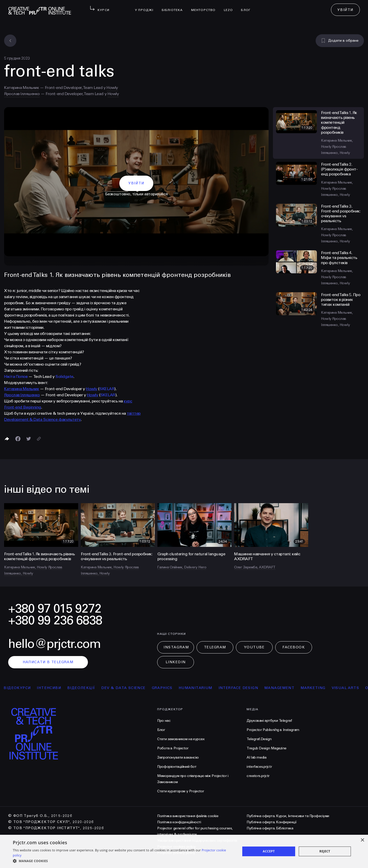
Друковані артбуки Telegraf (269, 721)
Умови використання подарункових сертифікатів (197, 841)
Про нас (164, 721)
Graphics (181, 688)
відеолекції (100, 688)
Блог (248, 7)
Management (298, 688)
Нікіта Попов (16, 376)
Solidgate (64, 376)
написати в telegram (48, 662)
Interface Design (257, 688)
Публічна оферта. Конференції (272, 822)
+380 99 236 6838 (55, 620)
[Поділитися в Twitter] (29, 439)
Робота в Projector (173, 748)
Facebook (294, 647)
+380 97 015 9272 (55, 609)
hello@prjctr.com (54, 644)
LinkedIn (176, 662)
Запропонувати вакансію (178, 757)
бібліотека (174, 7)
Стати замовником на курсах (181, 739)
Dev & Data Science (142, 688)
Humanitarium (214, 688)
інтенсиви (68, 688)
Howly (112, 88)
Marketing (332, 688)
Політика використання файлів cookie (188, 816)
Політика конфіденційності (179, 822)
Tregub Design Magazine (267, 748)
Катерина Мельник (21, 88)
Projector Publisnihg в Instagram (273, 730)
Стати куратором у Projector (181, 791)
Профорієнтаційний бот (177, 767)
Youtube (254, 647)
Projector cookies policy (176, 847)
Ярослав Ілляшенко (22, 94)
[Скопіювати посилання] (39, 439)
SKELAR (107, 389)
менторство (205, 7)
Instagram (176, 647)
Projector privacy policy (176, 853)
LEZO (231, 7)
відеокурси (36, 688)
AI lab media (256, 757)
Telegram (215, 647)
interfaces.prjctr (259, 767)
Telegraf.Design (259, 739)
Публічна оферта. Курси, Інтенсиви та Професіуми (288, 816)
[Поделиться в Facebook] (18, 439)
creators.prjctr (258, 776)
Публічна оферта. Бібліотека (270, 828)
